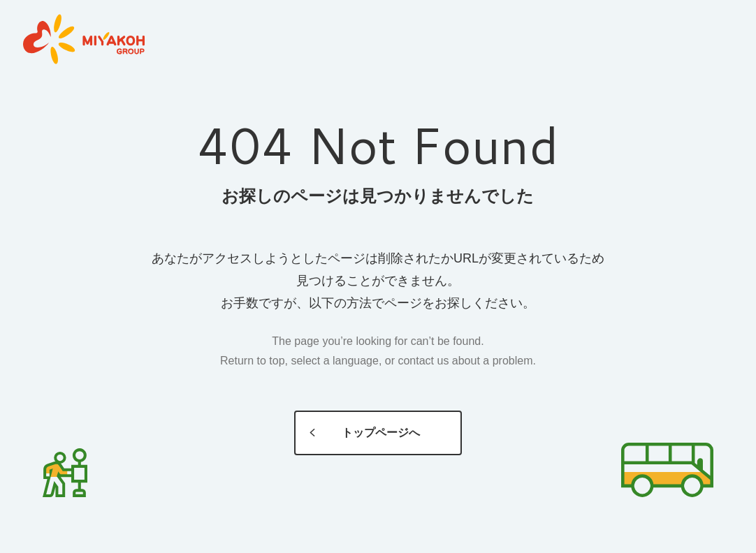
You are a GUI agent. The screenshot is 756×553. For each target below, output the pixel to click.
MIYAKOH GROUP (84, 40)
